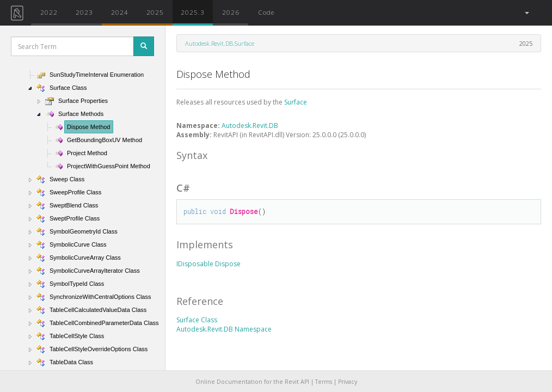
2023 (84, 12)
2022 (49, 12)
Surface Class (197, 320)
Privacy (348, 382)
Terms (324, 382)
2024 (120, 12)
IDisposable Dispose (208, 264)
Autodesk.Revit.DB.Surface (220, 43)
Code (266, 12)
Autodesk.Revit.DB (250, 125)
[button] (526, 13)
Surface (296, 102)
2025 (155, 12)
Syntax (192, 155)
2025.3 (193, 12)
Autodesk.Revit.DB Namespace (224, 329)
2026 (231, 12)
